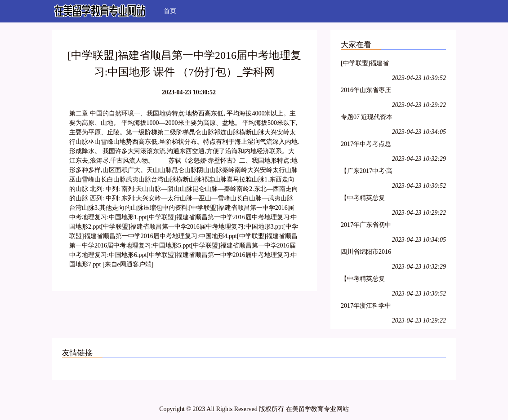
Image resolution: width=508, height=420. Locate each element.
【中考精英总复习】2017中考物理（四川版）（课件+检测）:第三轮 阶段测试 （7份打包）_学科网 (366, 280)
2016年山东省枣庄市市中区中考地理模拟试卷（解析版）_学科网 (366, 91)
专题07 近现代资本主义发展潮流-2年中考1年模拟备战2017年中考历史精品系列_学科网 (367, 118)
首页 (170, 11)
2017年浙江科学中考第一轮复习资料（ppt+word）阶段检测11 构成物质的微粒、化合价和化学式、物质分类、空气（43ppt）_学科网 (367, 307)
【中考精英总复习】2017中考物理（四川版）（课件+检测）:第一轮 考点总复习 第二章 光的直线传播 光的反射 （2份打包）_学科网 (368, 199)
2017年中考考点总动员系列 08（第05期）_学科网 (367, 145)
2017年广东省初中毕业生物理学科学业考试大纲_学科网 (368, 226)
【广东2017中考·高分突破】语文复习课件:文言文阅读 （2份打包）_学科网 (367, 172)
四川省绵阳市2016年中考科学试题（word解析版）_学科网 (366, 253)
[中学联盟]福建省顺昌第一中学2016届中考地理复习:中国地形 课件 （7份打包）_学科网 (367, 64)
